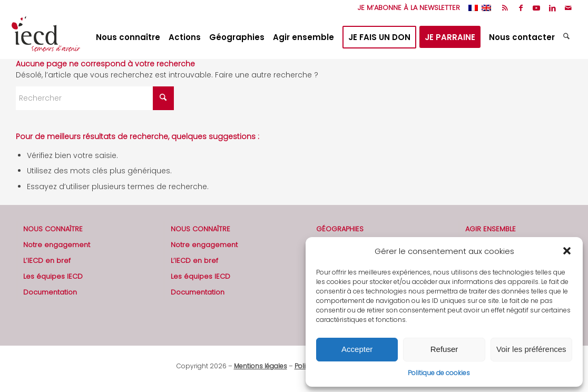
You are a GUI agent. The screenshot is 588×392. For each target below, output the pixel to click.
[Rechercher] (568, 37)
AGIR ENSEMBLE (491, 229)
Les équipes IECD (53, 276)
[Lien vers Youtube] (537, 8)
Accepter (357, 349)
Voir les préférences (531, 349)
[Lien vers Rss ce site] (505, 8)
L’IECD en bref (47, 261)
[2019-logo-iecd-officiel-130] (46, 37)
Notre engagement (57, 245)
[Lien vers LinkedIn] (552, 8)
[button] (567, 251)
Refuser (444, 349)
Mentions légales (261, 366)
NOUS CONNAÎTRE (53, 229)
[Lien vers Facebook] (521, 8)
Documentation (50, 292)
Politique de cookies (439, 373)
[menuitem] (406, 8)
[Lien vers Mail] (569, 8)
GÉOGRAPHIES (340, 229)
